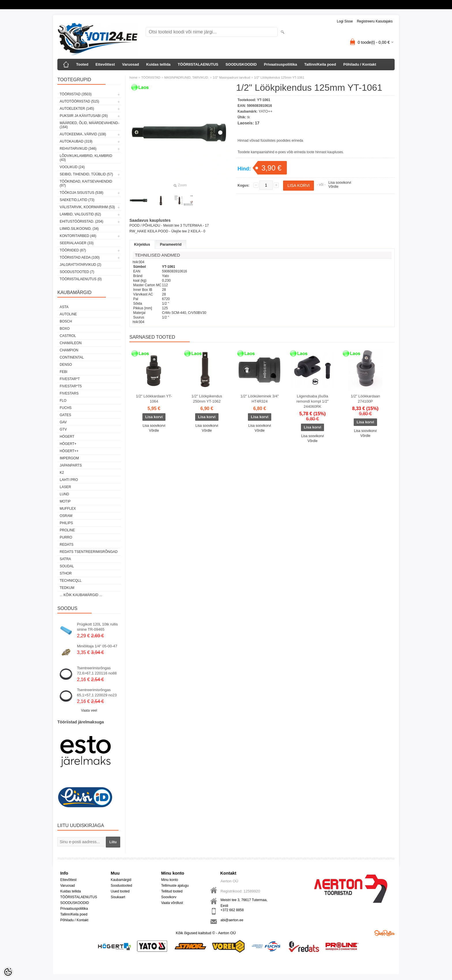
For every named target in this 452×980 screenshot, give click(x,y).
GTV (63, 429)
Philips (66, 523)
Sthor (66, 573)
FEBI (64, 372)
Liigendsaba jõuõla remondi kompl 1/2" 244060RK (312, 401)
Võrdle (333, 187)
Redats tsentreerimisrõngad (89, 552)
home (133, 77)
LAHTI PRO (69, 480)
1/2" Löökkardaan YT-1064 (154, 399)
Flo (63, 401)
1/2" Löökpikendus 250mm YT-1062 (207, 399)
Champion (69, 350)
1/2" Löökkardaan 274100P (365, 399)
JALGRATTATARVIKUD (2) (80, 265)
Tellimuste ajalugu (175, 886)
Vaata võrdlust (172, 903)
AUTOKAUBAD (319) (76, 141)
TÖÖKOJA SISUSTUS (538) (81, 193)
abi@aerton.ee (232, 920)
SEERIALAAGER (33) (77, 243)
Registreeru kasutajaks (375, 21)
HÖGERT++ (69, 451)
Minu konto (170, 880)
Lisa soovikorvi (340, 183)
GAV (63, 422)
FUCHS (66, 408)
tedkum (67, 588)
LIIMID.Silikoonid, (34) (79, 229)
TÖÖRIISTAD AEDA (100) (80, 257)
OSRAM (66, 516)
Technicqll (71, 581)
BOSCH (66, 321)
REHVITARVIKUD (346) (78, 149)
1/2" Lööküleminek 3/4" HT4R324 (260, 399)
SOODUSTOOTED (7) (77, 272)
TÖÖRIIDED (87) (73, 250)
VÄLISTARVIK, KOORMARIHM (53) (87, 207)
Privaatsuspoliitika (281, 64)
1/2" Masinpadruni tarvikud (231, 77)
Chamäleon (71, 343)
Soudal (67, 566)
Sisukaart (118, 897)
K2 (62, 473)
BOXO (65, 329)
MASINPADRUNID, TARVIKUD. (187, 77)
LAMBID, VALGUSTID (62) (80, 214)
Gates (65, 415)
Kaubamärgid (121, 880)
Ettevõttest (105, 64)
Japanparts (71, 465)
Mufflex (68, 509)
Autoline (68, 314)
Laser (65, 487)
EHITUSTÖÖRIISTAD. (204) (81, 221)
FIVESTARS (69, 393)
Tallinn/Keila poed (320, 64)
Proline (67, 530)
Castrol (68, 336)
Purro (66, 537)
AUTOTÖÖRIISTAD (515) (79, 101)
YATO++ (265, 111)
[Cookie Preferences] (8, 972)
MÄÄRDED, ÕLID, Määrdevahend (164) (89, 125)
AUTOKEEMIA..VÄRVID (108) (83, 134)
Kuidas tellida (158, 64)
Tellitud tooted (172, 891)
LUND (64, 494)
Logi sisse (345, 21)
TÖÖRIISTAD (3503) (76, 94)
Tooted (82, 64)
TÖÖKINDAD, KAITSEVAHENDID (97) (86, 183)
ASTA (64, 307)
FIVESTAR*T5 (71, 386)
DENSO (66, 365)
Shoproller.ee (385, 933)
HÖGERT (67, 437)
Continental (72, 357)
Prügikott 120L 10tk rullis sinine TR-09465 (97, 627)
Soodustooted (121, 886)
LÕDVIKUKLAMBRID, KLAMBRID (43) (86, 158)
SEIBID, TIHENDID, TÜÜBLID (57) (86, 174)
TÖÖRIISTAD (151, 77)
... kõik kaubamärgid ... (81, 595)
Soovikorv (169, 897)
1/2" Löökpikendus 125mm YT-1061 (279, 77)
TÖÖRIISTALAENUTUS (198, 64)
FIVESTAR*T (70, 379)
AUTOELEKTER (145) (77, 109)
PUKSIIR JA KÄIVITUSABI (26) (84, 116)
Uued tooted (120, 891)
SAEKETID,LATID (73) (77, 200)
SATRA (65, 559)
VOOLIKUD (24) (72, 167)
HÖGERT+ (68, 444)
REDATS (67, 545)
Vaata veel (89, 710)
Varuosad (131, 64)
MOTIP (65, 501)
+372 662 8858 (232, 910)
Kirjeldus (142, 244)
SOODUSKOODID (241, 64)
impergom (69, 458)
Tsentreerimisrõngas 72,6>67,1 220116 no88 (97, 671)
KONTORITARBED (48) (78, 236)
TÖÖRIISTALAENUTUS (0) (81, 279)
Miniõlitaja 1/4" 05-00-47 (97, 646)
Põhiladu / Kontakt (360, 64)
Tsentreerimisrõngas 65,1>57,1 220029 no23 (97, 692)
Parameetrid (171, 244)
